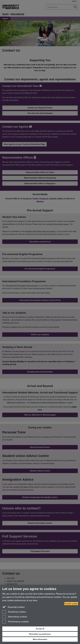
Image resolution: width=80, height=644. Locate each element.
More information (40, 639)
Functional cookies (14, 612)
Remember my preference (40, 634)
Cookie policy (71, 604)
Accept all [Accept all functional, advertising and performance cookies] (40, 629)
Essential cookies (13, 607)
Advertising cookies (15, 617)
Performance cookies (15, 622)
